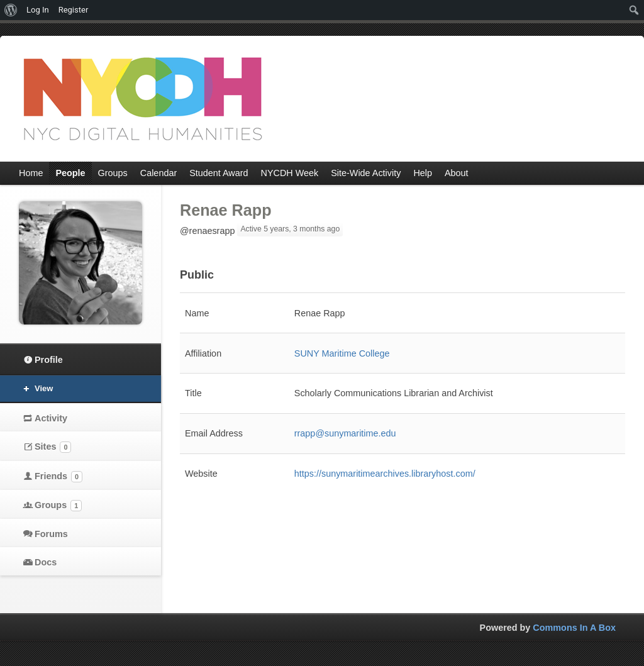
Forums (51, 534)
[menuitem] (11, 10)
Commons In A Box (574, 628)
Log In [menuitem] (38, 10)
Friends (58, 477)
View (44, 388)
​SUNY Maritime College (342, 353)
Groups (58, 506)
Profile (49, 360)
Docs (46, 562)
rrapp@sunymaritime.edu (345, 433)
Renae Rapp (226, 210)
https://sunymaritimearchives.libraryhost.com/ (385, 474)
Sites (53, 447)
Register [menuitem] (74, 10)
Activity (51, 418)
